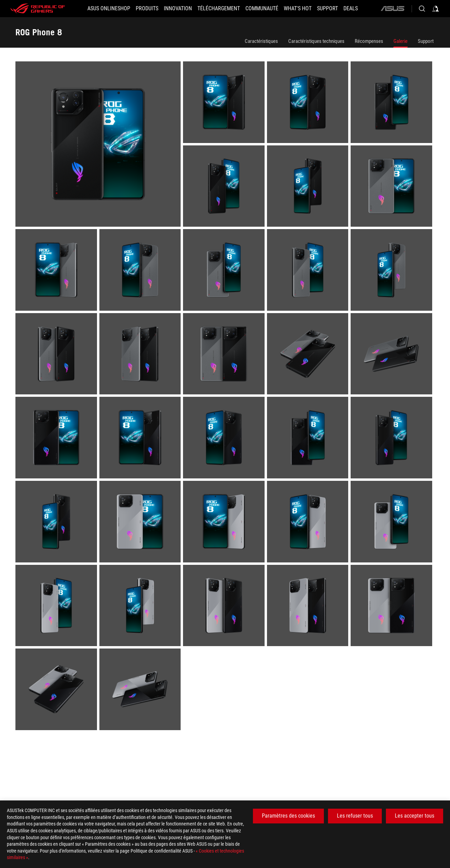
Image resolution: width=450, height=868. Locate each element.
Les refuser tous (355, 816)
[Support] (327, 9)
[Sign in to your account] (436, 9)
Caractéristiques (261, 41)
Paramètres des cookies (288, 816)
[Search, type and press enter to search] (422, 9)
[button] (147, 9)
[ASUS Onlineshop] (109, 9)
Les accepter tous (415, 816)
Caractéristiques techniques (316, 41)
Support (426, 41)
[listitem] (99, 145)
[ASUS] (392, 9)
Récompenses (369, 41)
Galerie (400, 41)
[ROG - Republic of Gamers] (38, 9)
